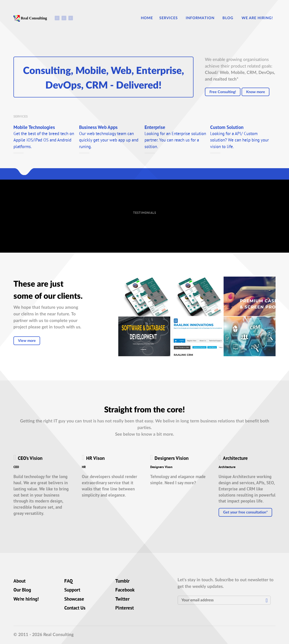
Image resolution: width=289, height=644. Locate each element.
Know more (256, 92)
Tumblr (122, 581)
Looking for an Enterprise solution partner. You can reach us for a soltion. (175, 141)
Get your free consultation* (245, 512)
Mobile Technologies (34, 128)
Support (72, 590)
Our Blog (22, 590)
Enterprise (155, 128)
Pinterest (125, 608)
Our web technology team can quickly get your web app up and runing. (109, 141)
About (19, 581)
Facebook (125, 590)
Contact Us (75, 608)
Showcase (74, 599)
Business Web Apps (98, 128)
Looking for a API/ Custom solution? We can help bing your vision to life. (239, 141)
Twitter (122, 599)
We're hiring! (26, 599)
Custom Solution (227, 128)
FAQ (68, 581)
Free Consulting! (223, 92)
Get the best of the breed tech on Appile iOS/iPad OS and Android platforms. (44, 141)
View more (27, 341)
